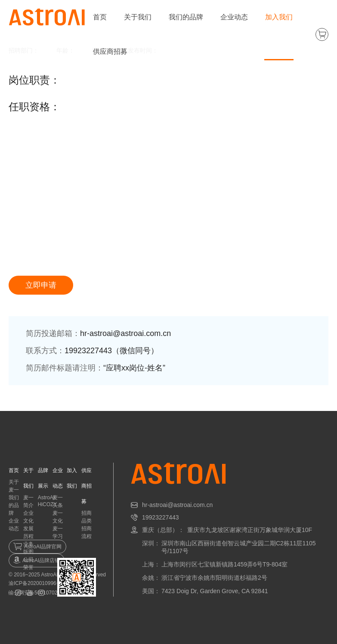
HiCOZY (48, 504)
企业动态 (234, 17)
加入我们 (279, 17)
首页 (100, 17)
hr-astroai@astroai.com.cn (177, 505)
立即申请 (41, 285)
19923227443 (161, 517)
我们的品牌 (186, 17)
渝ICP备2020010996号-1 (37, 583)
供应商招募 (110, 51)
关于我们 (138, 17)
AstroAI (46, 498)
